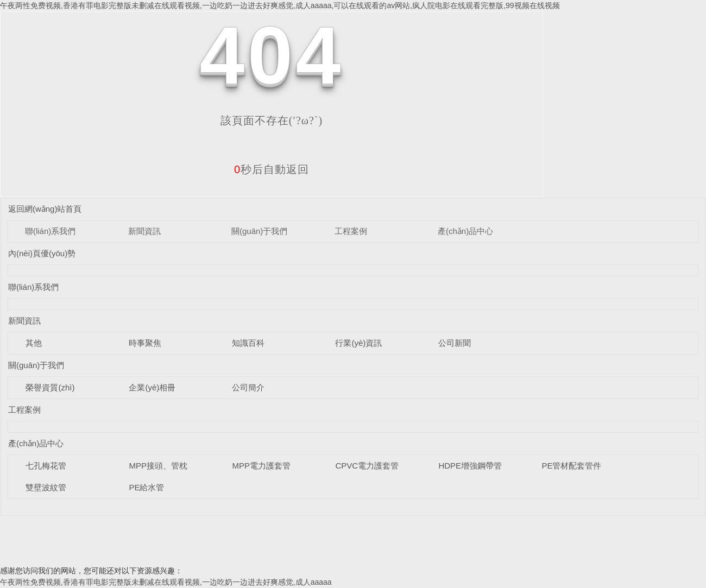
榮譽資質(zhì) (50, 387)
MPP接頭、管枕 (158, 466)
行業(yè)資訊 (358, 343)
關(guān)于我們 (259, 231)
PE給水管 (146, 487)
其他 (34, 343)
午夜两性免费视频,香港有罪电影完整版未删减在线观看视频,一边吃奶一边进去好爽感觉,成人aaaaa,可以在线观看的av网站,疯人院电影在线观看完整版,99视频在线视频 (280, 5)
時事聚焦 (145, 343)
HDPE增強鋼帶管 (470, 466)
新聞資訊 (144, 231)
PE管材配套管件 (571, 466)
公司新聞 (455, 343)
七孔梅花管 (46, 466)
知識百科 (248, 343)
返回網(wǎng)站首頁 (45, 209)
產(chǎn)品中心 (465, 231)
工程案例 (351, 231)
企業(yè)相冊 (152, 387)
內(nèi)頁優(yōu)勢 (42, 253)
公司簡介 (248, 387)
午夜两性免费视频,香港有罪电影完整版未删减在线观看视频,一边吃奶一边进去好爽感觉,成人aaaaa (166, 582)
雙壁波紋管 (46, 487)
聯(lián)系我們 (50, 231)
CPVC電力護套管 (367, 466)
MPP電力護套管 (261, 466)
